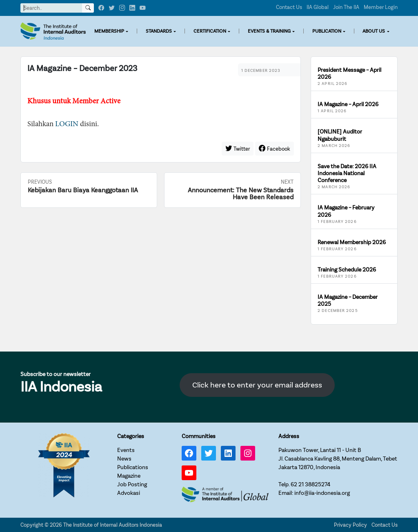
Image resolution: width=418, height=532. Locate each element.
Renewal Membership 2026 (352, 242)
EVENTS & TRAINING (269, 31)
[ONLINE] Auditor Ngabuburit (340, 135)
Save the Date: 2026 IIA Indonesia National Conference (347, 174)
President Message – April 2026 (349, 73)
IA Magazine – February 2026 (346, 211)
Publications (133, 467)
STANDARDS (159, 31)
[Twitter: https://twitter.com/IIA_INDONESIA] (209, 453)
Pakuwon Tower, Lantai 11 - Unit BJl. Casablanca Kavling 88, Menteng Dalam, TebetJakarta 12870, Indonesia (338, 459)
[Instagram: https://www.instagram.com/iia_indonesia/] (248, 453)
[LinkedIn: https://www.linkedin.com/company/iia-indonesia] (228, 453)
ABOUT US (374, 31)
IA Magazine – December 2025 (348, 301)
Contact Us (289, 7)
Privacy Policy (350, 525)
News (124, 459)
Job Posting (132, 484)
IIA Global (318, 7)
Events (126, 450)
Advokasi (129, 493)
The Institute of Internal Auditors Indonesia (113, 525)
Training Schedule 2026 (347, 270)
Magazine (129, 476)
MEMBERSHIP (109, 31)
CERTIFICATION (210, 31)
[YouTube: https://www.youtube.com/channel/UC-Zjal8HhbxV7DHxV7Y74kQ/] (189, 473)
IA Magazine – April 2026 (348, 104)
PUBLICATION (327, 31)
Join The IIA (346, 7)
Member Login (381, 7)
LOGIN (67, 124)
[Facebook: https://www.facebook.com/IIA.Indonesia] (189, 453)
